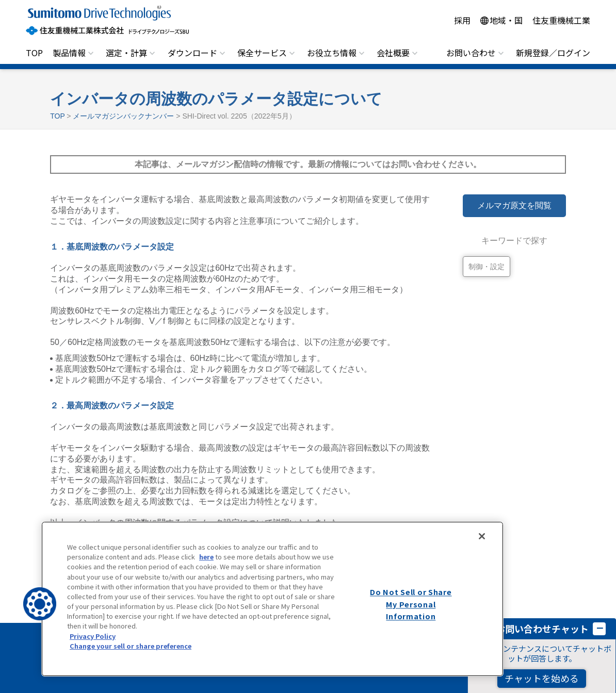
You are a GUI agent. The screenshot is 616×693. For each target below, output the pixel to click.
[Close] (482, 536)
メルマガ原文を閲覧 (514, 205)
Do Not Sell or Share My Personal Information (411, 604)
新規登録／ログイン (553, 53)
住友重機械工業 (561, 20)
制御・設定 (487, 267)
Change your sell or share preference (131, 646)
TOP (34, 53)
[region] (272, 599)
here (206, 557)
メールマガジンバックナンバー (123, 116)
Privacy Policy (93, 636)
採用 (462, 20)
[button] (40, 604)
